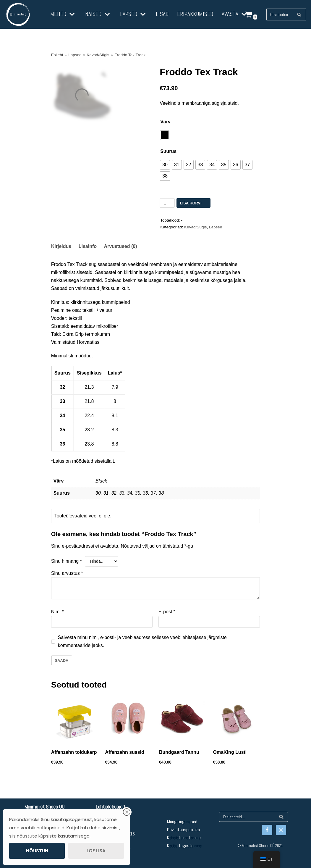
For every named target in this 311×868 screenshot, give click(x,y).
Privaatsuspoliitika (183, 830)
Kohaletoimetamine (184, 838)
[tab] (61, 247)
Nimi (57, 612)
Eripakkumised (195, 14)
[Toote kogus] (167, 203)
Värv (165, 122)
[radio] (165, 135)
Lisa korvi (191, 203)
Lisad (162, 14)
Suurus (168, 151)
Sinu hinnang (67, 561)
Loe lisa (96, 851)
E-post (167, 612)
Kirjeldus (61, 246)
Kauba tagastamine (184, 846)
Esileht (57, 55)
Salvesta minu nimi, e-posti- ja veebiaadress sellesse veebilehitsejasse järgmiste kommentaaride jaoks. (142, 641)
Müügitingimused (182, 822)
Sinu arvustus (67, 573)
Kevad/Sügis (98, 55)
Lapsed (75, 55)
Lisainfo (88, 246)
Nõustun (37, 851)
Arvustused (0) (121, 246)
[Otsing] (299, 14)
